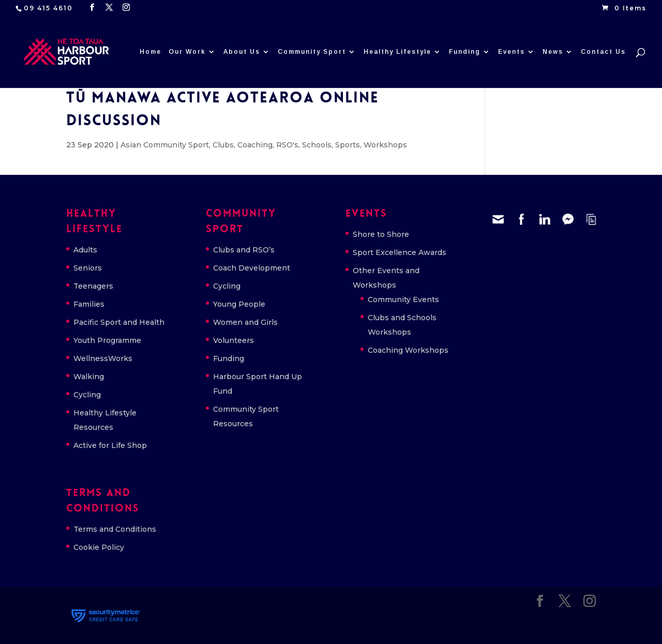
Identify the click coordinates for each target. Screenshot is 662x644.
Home (151, 52)
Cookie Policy (99, 547)
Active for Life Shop (110, 445)
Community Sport (312, 52)
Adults (85, 250)
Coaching (255, 145)
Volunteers (234, 340)
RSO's (287, 145)
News (553, 52)
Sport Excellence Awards (400, 252)
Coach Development (252, 268)
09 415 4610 (48, 8)
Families (89, 304)
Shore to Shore (381, 234)
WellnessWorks (103, 358)
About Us (242, 52)
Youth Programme (107, 340)
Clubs (223, 145)
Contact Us (603, 52)
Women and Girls (245, 322)
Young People (239, 304)
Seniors (88, 268)
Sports (348, 145)
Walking (89, 377)
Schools (317, 145)
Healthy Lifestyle (397, 52)
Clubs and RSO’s (244, 250)
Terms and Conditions (115, 529)
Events (511, 52)
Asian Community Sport (165, 145)
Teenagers (93, 286)
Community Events (403, 299)
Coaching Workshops (408, 350)
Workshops (385, 145)
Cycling (87, 395)
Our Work (187, 52)
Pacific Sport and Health (119, 322)
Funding (465, 52)
